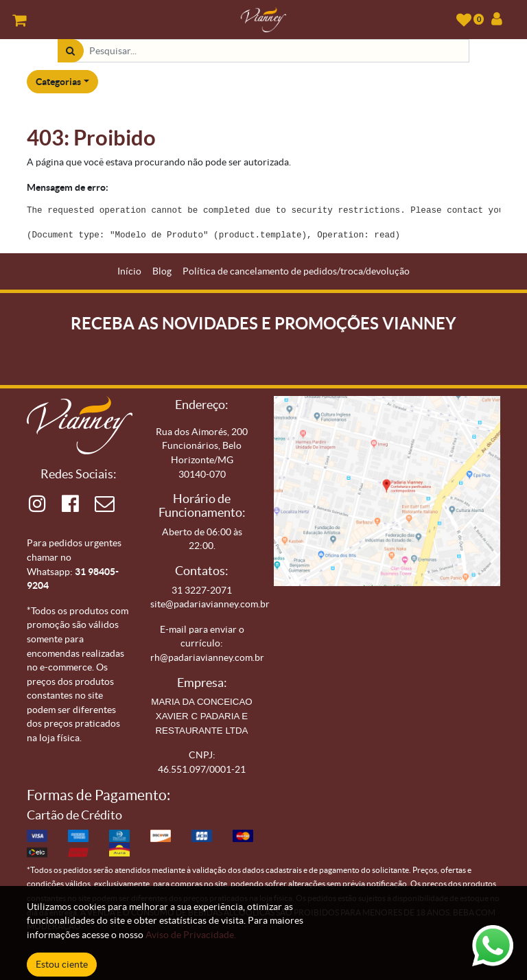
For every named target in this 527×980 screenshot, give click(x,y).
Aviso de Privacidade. (191, 935)
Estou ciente (62, 964)
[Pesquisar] (70, 51)
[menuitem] (129, 271)
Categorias (58, 82)
